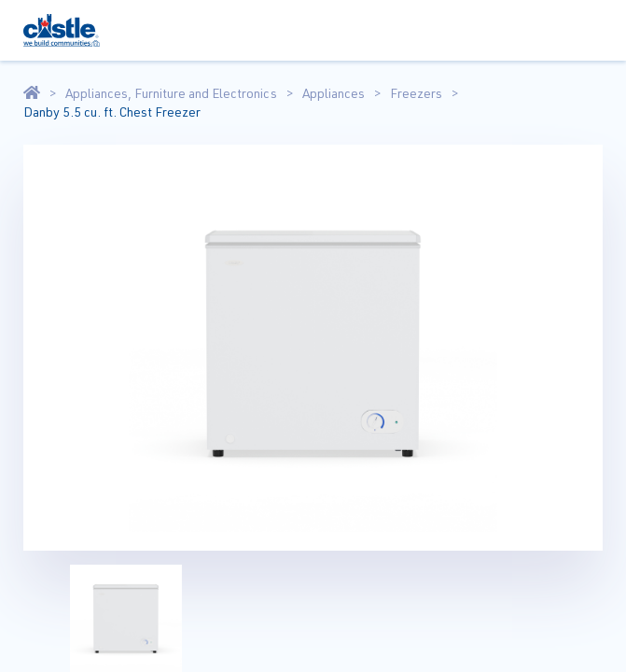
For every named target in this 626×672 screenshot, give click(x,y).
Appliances (334, 93)
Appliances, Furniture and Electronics (171, 93)
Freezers (416, 93)
